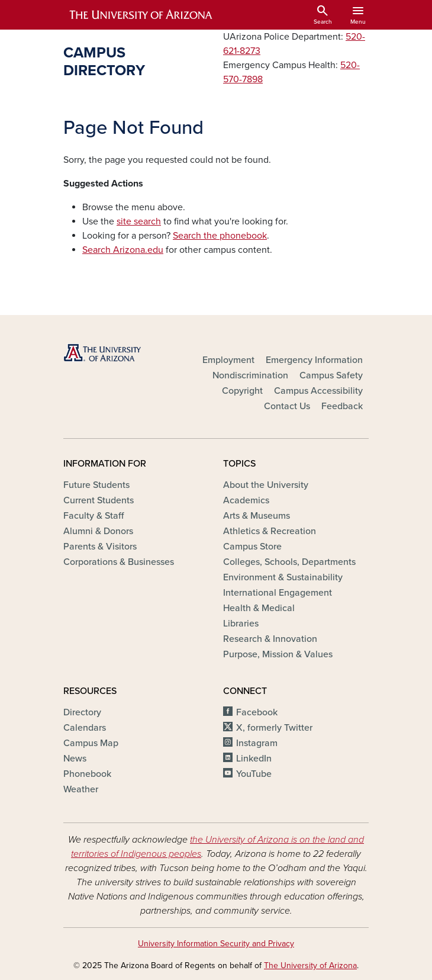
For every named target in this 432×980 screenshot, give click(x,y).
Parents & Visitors (100, 547)
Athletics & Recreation (270, 531)
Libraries (241, 624)
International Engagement (278, 593)
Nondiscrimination (250, 375)
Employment (228, 360)
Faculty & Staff (94, 516)
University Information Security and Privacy (216, 944)
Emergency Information (314, 360)
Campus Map (91, 743)
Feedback (342, 406)
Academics (246, 500)
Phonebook (87, 774)
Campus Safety (331, 375)
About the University (266, 485)
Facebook (257, 712)
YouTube (254, 774)
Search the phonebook (220, 236)
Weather (81, 789)
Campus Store (252, 547)
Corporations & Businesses (119, 562)
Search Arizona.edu (123, 250)
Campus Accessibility (318, 391)
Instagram (257, 743)
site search (139, 221)
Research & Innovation (270, 639)
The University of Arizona (310, 965)
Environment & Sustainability (283, 577)
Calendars (85, 728)
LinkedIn (254, 759)
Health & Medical (259, 608)
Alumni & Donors (98, 531)
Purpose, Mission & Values (278, 654)
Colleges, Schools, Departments (289, 562)
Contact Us (287, 406)
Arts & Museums (257, 516)
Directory (82, 712)
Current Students (99, 500)
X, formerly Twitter (274, 728)
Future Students (96, 485)
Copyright (242, 391)
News (75, 759)
